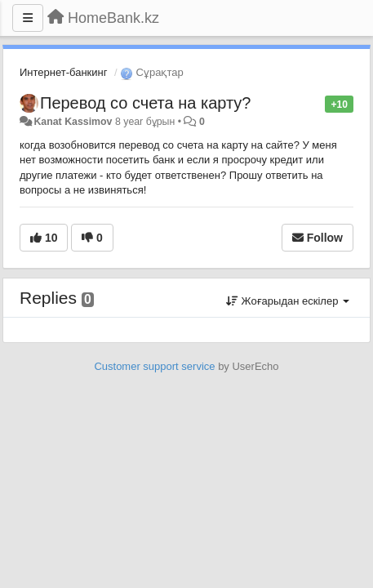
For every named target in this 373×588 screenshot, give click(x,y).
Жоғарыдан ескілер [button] (288, 301)
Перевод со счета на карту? (145, 103)
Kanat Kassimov (73, 122)
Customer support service (154, 366)
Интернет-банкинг (63, 72)
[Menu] (28, 18)
